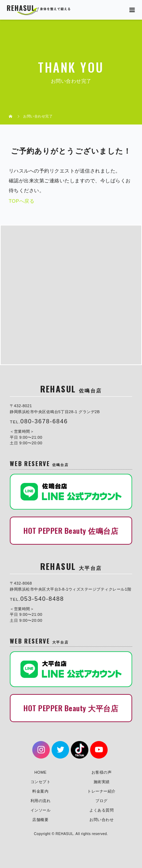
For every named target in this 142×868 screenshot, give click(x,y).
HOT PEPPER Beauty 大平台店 (71, 708)
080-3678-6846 (44, 421)
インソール (41, 810)
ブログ (102, 801)
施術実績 (102, 782)
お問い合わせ (102, 820)
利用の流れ (41, 801)
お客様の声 (102, 772)
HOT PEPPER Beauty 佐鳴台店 (71, 530)
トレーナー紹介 (102, 791)
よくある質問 (102, 810)
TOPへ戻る (22, 201)
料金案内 (40, 791)
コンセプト (41, 782)
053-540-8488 (42, 599)
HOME (40, 772)
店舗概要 (40, 820)
